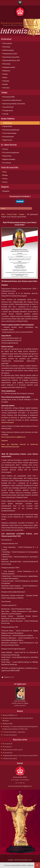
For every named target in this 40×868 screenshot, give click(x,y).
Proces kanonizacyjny (10, 133)
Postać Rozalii (7, 123)
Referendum (7, 64)
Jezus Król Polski (8, 107)
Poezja (5, 179)
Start (3, 214)
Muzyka (5, 175)
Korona (5, 182)
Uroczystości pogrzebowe (11, 153)
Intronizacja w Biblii (9, 97)
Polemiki (6, 114)
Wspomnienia (7, 156)
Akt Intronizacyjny (8, 50)
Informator (6, 88)
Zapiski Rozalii (7, 126)
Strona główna (7, 43)
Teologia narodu (8, 110)
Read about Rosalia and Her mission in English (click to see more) (20, 703)
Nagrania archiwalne (9, 159)
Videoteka (6, 81)
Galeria (5, 78)
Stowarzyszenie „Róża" (10, 54)
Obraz (5, 172)
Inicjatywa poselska (9, 67)
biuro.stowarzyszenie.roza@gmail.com (13, 437)
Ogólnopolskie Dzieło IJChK (11, 60)
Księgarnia (6, 191)
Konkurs (5, 74)
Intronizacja (7, 47)
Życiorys (6, 149)
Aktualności (7, 71)
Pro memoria (7, 163)
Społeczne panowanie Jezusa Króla (14, 104)
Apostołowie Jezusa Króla (11, 57)
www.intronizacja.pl (8, 422)
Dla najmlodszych (8, 137)
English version (8, 140)
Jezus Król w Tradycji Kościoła (12, 100)
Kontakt (5, 84)
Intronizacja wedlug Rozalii (11, 130)
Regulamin (5, 441)
